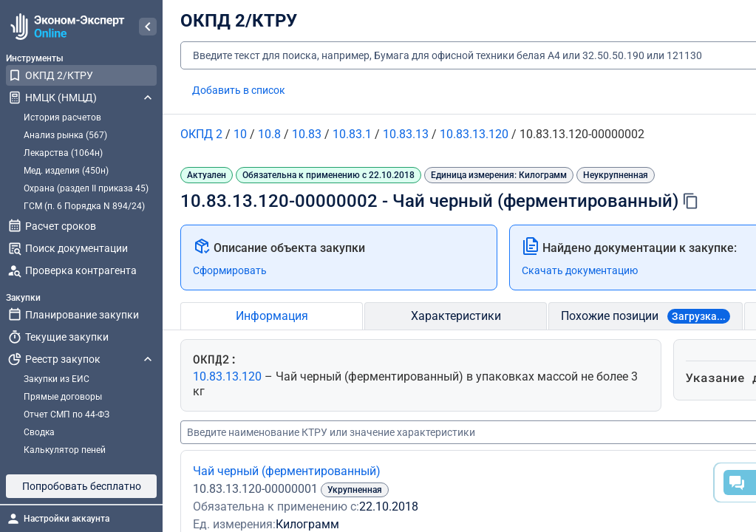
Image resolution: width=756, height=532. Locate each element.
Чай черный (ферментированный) (287, 471)
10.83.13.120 (229, 376)
